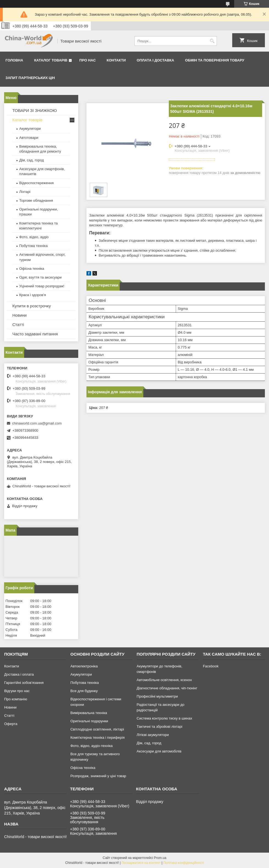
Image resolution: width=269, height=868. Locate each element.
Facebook (211, 666)
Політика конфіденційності (184, 863)
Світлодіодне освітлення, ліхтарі (97, 729)
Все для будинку (84, 691)
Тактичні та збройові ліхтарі (159, 727)
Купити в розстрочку (32, 306)
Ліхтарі (25, 192)
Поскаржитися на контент (141, 863)
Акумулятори (30, 129)
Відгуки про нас (17, 691)
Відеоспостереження (37, 183)
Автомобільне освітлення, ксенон (164, 680)
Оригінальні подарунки (89, 721)
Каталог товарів (51, 60)
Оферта (11, 724)
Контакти (116, 60)
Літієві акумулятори (153, 735)
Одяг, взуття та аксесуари (40, 277)
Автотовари (29, 138)
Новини (19, 315)
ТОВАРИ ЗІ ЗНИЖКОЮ (35, 110)
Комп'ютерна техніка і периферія (97, 738)
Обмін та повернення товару (215, 60)
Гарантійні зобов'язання (24, 683)
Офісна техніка (32, 269)
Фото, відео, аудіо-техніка (91, 746)
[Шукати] (212, 41)
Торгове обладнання (36, 200)
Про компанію (16, 699)
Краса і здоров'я (33, 295)
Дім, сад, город (32, 160)
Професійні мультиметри (157, 696)
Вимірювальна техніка (89, 713)
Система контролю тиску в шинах (164, 718)
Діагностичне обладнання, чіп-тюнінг (167, 688)
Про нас (87, 60)
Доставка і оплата (19, 674)
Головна (14, 60)
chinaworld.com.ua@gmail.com (37, 423)
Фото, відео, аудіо (34, 237)
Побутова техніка (33, 246)
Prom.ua (160, 858)
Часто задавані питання (35, 334)
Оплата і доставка (155, 60)
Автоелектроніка (84, 666)
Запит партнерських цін (30, 78)
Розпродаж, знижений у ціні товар (98, 776)
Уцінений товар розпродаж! (42, 286)
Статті (18, 325)
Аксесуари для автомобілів (159, 751)
